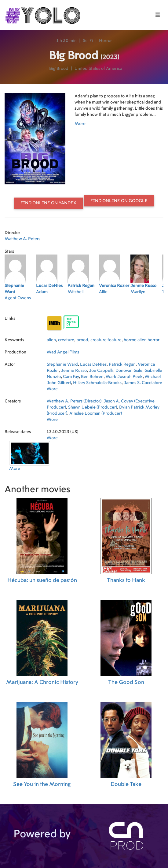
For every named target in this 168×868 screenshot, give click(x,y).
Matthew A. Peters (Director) (74, 401)
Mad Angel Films (63, 352)
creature (66, 340)
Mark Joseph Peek (124, 377)
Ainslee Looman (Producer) (96, 413)
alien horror (148, 340)
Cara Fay (71, 377)
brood (82, 340)
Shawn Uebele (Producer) (93, 407)
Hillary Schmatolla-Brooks (97, 383)
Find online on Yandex (48, 203)
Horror (105, 41)
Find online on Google (119, 201)
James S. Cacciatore (143, 383)
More (80, 124)
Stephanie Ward (62, 364)
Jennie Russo (74, 371)
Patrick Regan (122, 364)
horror (130, 340)
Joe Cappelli (101, 371)
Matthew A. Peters (22, 239)
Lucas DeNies (93, 364)
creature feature (106, 340)
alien (51, 340)
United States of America (98, 69)
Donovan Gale (129, 371)
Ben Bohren (92, 377)
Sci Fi (88, 41)
